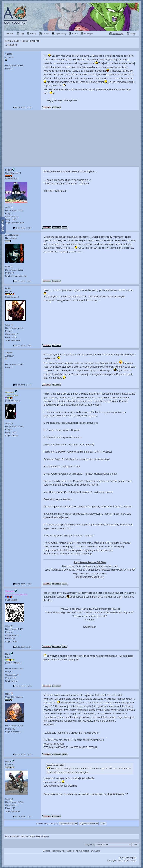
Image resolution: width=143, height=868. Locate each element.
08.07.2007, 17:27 (22, 584)
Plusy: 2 (9, 331)
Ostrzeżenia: (12, 217)
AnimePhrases (83, 851)
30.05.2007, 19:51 (22, 281)
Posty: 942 (10, 638)
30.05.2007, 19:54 (22, 346)
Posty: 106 (10, 729)
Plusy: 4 (9, 632)
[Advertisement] (71, 138)
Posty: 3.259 (11, 337)
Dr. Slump (96, 851)
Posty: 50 (9, 273)
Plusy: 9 (9, 429)
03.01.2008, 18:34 (22, 686)
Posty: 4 (9, 69)
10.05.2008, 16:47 (22, 817)
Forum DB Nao (12, 836)
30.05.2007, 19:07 (22, 228)
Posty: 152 (10, 808)
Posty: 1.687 (11, 433)
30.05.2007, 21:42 (22, 385)
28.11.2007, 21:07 (22, 647)
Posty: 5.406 (11, 678)
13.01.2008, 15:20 (22, 754)
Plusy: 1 (9, 213)
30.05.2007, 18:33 (22, 108)
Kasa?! (12, 45)
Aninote (71, 851)
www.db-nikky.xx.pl (54, 744)
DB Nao (46, 851)
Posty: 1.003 (11, 220)
